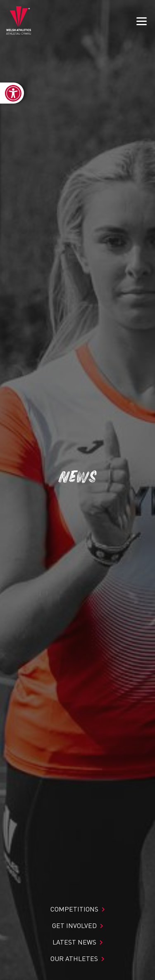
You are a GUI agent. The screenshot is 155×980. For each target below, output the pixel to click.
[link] (12, 93)
